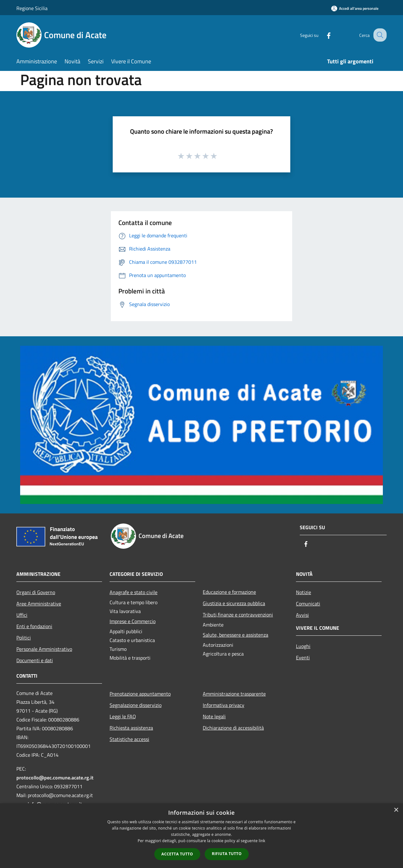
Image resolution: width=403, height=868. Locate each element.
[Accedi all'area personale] (355, 8)
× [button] (396, 810)
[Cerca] (379, 35)
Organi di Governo (36, 592)
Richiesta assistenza (131, 728)
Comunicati (308, 604)
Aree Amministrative (39, 604)
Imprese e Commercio (133, 621)
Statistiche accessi (129, 739)
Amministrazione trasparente (234, 694)
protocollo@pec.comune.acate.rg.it (55, 778)
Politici (24, 638)
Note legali (214, 716)
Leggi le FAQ (123, 716)
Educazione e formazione (229, 592)
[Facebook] (323, 35)
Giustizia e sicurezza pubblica (234, 603)
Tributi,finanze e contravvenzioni (238, 615)
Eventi (303, 657)
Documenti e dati (35, 660)
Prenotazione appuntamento (140, 694)
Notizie (304, 592)
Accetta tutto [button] (177, 854)
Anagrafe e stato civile (133, 592)
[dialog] (201, 836)
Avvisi (302, 615)
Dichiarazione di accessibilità (233, 728)
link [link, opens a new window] (262, 841)
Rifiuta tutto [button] (227, 854)
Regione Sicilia (32, 8)
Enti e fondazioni (34, 626)
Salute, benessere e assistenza (236, 635)
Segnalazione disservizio (136, 705)
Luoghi (303, 646)
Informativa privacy (224, 705)
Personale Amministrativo (44, 649)
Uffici (22, 615)
